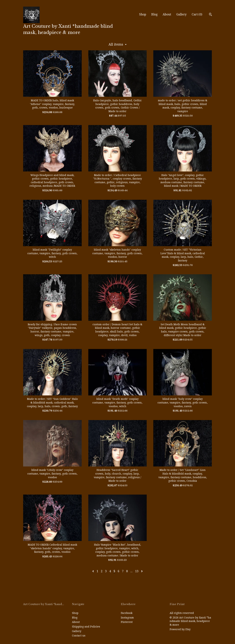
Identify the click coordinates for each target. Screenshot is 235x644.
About (167, 14)
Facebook (127, 613)
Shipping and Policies (86, 627)
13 (137, 571)
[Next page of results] (142, 571)
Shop (143, 14)
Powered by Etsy (180, 629)
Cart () (197, 14)
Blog (154, 14)
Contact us (79, 636)
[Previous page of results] (93, 571)
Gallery (181, 14)
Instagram (127, 618)
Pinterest (127, 622)
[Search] (210, 15)
